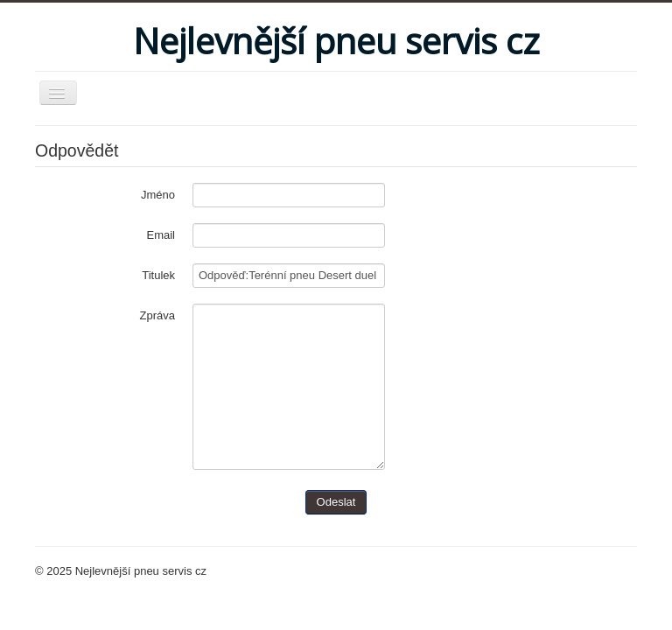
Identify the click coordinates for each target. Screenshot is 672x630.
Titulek (158, 275)
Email (161, 235)
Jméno (158, 195)
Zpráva (157, 315)
